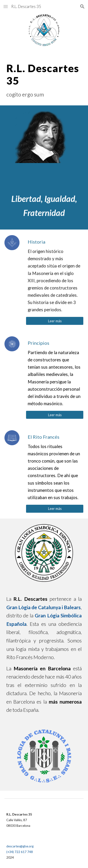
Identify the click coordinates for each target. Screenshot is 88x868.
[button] (6, 6)
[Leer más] (55, 321)
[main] (44, 80)
